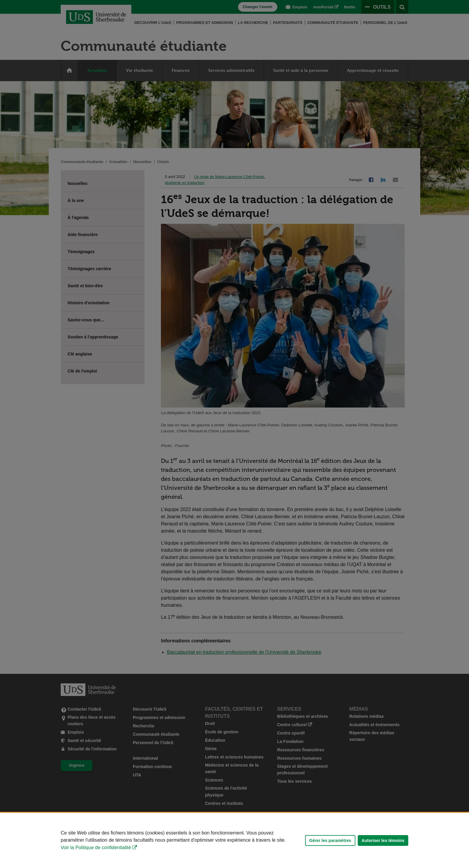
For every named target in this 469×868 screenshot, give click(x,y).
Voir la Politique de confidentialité (96, 848)
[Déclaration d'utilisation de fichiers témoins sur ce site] (234, 840)
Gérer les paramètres (330, 840)
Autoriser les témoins (383, 840)
